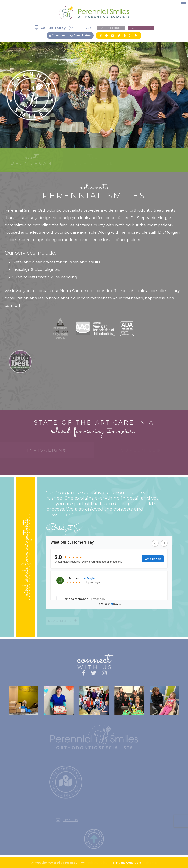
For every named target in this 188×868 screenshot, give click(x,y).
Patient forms (111, 28)
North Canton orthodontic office (91, 291)
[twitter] (119, 35)
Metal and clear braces (34, 262)
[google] (106, 35)
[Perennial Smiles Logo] (94, 13)
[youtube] (113, 35)
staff (152, 232)
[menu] (184, 4)
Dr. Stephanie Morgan (152, 218)
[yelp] (125, 35)
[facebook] (101, 35)
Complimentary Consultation (70, 35)
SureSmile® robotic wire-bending (45, 277)
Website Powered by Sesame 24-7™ (58, 863)
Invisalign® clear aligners (36, 270)
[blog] (136, 35)
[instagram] (130, 35)
